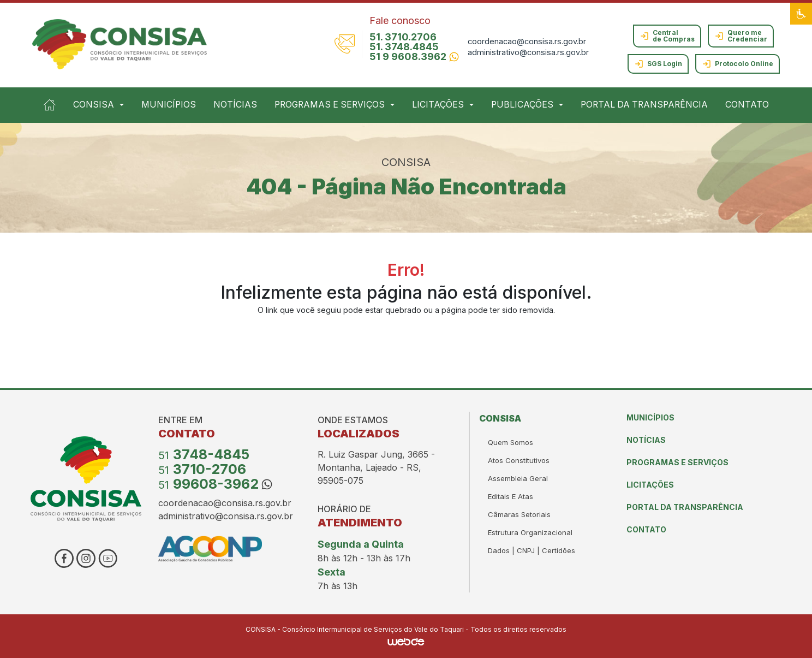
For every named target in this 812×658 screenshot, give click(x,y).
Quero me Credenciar (741, 36)
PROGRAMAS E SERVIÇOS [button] (330, 105)
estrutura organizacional (530, 532)
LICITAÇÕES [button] (438, 105)
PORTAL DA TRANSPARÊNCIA (644, 105)
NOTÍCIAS (235, 105)
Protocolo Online (738, 64)
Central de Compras (667, 36)
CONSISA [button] (94, 105)
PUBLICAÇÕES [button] (522, 105)
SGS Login (658, 64)
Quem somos (511, 442)
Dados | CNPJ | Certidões (532, 550)
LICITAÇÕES (650, 485)
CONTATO (747, 105)
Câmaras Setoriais (519, 514)
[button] (801, 14)
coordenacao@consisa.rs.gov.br (527, 41)
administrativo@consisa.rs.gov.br (528, 52)
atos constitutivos (519, 460)
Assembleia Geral (518, 478)
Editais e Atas (511, 496)
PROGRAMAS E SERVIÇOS (677, 462)
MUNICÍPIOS (169, 105)
